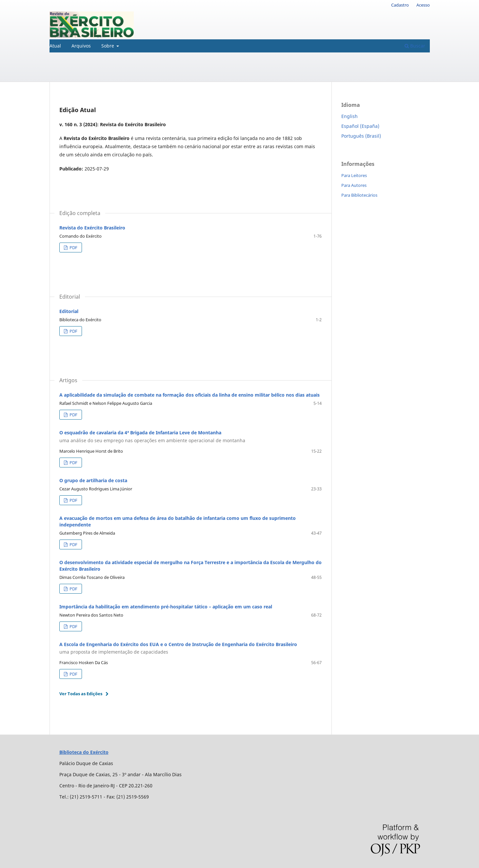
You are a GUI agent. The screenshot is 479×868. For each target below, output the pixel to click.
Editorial (69, 311)
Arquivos (81, 46)
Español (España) (360, 126)
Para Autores (354, 185)
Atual (55, 46)
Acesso (423, 5)
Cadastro (400, 5)
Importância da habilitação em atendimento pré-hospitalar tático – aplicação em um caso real (166, 607)
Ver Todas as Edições (81, 694)
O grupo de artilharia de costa (93, 480)
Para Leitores (354, 175)
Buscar (415, 46)
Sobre (108, 46)
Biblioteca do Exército (84, 752)
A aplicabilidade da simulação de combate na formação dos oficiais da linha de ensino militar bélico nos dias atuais (190, 395)
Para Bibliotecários (359, 195)
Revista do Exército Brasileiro (92, 228)
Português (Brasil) (361, 136)
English (349, 116)
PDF (73, 247)
